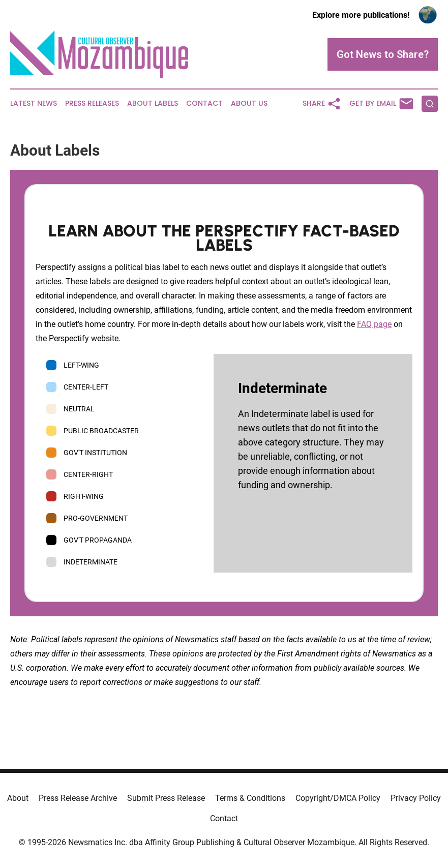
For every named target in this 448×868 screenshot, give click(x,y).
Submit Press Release (166, 798)
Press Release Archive (78, 798)
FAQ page (374, 324)
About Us (249, 103)
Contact (204, 103)
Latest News (34, 103)
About (18, 798)
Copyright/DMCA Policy (338, 798)
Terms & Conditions (250, 798)
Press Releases (92, 103)
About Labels (153, 103)
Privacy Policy (416, 798)
